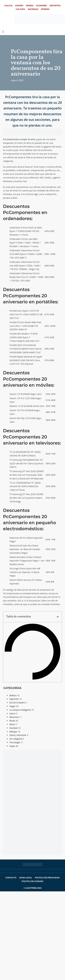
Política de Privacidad (47, 878)
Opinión (45, 9)
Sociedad (33, 9)
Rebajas (13, 732)
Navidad (13, 728)
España (19, 6)
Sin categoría (16, 739)
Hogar (12, 706)
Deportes (55, 6)
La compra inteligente (20, 710)
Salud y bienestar (18, 735)
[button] (58, 617)
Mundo (30, 6)
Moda (12, 721)
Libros (12, 713)
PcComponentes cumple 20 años (19, 139)
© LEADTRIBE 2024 (32, 888)
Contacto (11, 878)
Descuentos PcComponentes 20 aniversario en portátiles (30, 296)
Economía (42, 6)
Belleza (13, 695)
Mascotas (14, 717)
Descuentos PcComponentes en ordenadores (25, 212)
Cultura (20, 9)
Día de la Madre (17, 703)
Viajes (12, 746)
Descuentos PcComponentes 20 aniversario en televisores (31, 437)
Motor (12, 724)
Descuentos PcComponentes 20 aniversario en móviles (28, 379)
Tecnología (15, 742)
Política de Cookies (32, 881)
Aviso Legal (26, 878)
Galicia (8, 6)
